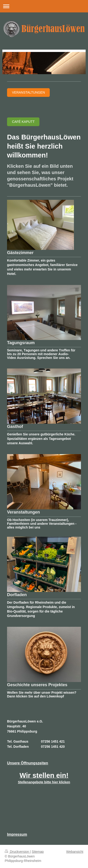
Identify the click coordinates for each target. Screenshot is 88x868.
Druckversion (17, 852)
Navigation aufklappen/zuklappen (44, 6)
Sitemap (38, 852)
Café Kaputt (23, 122)
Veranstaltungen (28, 92)
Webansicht (75, 852)
